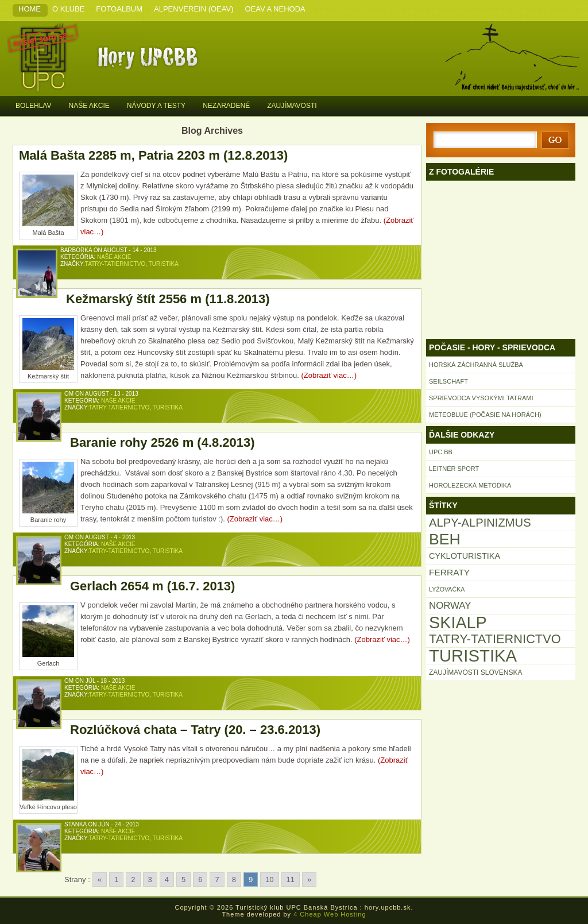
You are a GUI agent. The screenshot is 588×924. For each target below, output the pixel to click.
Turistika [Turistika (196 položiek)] (473, 656)
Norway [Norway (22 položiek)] (450, 606)
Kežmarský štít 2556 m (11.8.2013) (168, 299)
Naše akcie (89, 106)
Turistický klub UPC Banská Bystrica (156, 57)
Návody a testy (156, 106)
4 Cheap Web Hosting (330, 914)
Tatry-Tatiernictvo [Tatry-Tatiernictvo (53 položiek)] (495, 639)
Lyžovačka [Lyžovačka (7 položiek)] (447, 589)
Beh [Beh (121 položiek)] (445, 540)
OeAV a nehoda (275, 9)
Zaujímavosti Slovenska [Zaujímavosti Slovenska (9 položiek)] (475, 672)
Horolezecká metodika (470, 485)
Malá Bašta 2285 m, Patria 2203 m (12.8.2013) (153, 155)
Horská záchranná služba (476, 365)
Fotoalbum (119, 9)
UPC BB (441, 452)
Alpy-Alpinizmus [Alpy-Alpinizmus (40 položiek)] (480, 523)
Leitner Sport (454, 469)
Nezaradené (226, 106)
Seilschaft (448, 381)
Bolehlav (33, 106)
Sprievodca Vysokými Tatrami (481, 398)
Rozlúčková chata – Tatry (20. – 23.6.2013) (195, 730)
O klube (68, 9)
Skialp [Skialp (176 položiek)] (458, 623)
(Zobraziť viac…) (329, 375)
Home (30, 9)
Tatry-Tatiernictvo (115, 264)
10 (269, 879)
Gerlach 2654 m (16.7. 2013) (152, 586)
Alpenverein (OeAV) (194, 9)
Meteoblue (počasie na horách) (485, 415)
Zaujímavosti (292, 106)
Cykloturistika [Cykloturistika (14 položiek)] (465, 556)
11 (291, 879)
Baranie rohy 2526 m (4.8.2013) (163, 442)
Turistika (164, 264)
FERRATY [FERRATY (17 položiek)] (449, 572)
